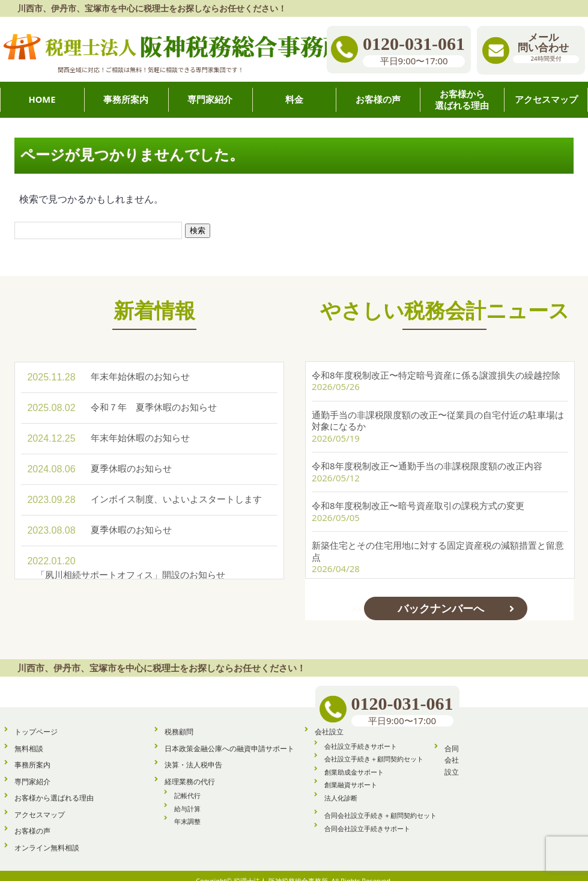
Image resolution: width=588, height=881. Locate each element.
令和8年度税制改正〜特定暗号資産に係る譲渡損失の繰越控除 (436, 362)
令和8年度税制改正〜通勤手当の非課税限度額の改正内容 (427, 453)
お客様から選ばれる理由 (54, 788)
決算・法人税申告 (193, 754)
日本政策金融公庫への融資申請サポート (229, 738)
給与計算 (187, 798)
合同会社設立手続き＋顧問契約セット (380, 805)
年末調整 (187, 811)
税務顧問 (179, 721)
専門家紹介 (32, 771)
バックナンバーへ (441, 595)
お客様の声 (32, 821)
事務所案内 (32, 754)
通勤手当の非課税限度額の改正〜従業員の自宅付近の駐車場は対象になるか (438, 407)
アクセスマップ (40, 804)
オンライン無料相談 (47, 837)
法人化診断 (341, 788)
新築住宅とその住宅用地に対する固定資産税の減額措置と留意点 (438, 538)
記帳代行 (187, 785)
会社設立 (329, 721)
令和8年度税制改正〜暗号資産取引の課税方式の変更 (418, 492)
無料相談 (29, 738)
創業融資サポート (351, 774)
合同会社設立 (452, 750)
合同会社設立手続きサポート (367, 818)
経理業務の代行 (190, 771)
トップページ (36, 721)
